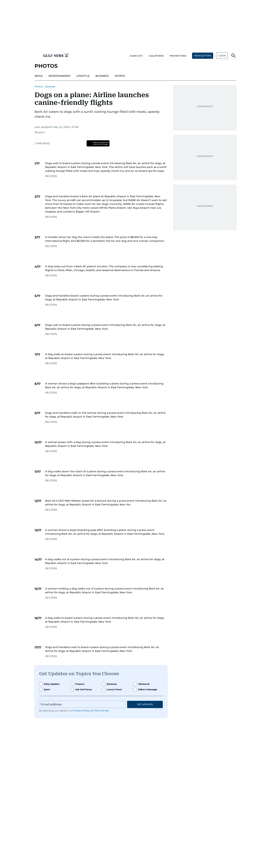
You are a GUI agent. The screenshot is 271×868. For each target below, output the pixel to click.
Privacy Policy (82, 711)
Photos (39, 87)
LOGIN (222, 56)
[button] (37, 56)
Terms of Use (102, 711)
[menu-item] (39, 76)
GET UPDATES (145, 704)
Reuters (40, 132)
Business (50, 87)
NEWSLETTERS (203, 56)
